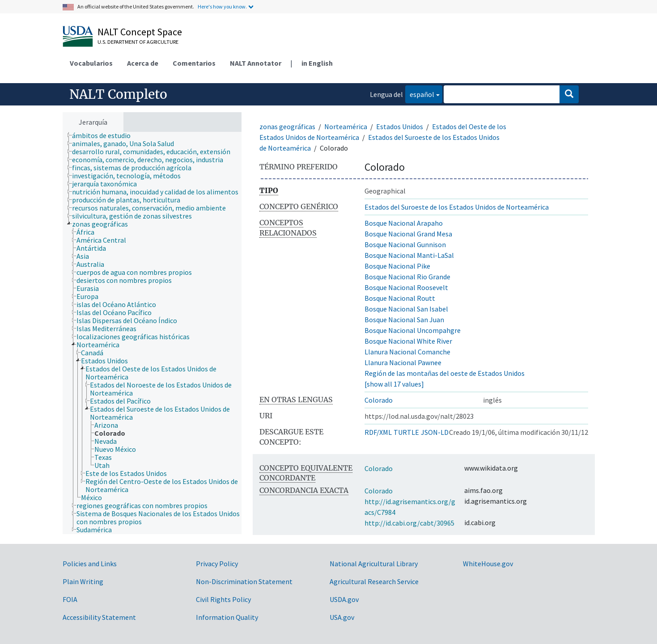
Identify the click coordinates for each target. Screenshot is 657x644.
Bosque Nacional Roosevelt (406, 287)
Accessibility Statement (99, 617)
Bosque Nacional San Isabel (406, 309)
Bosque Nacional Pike (397, 266)
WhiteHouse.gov (488, 564)
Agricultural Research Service (374, 581)
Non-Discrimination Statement (244, 581)
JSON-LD (435, 432)
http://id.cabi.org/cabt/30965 (409, 523)
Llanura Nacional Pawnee (403, 362)
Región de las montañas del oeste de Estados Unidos (445, 373)
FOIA (70, 599)
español (420, 94)
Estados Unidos (400, 126)
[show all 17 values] (394, 384)
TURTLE (406, 432)
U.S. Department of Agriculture (138, 42)
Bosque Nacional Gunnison (405, 244)
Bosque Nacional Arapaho (404, 223)
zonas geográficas (287, 126)
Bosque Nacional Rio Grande (407, 277)
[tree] (152, 333)
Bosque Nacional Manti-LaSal (409, 255)
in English (317, 63)
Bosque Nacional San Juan (404, 320)
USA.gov (342, 617)
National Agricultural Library (374, 564)
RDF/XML (378, 432)
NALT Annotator (256, 63)
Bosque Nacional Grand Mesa (408, 234)
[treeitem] (105, 135)
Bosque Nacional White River (408, 341)
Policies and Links (90, 564)
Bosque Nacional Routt (400, 298)
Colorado (379, 400)
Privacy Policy (217, 564)
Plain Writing (83, 581)
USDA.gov (344, 599)
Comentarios (194, 63)
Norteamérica (346, 126)
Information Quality (227, 617)
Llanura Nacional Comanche (407, 352)
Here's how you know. (222, 6)
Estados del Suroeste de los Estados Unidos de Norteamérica (457, 207)
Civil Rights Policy (223, 599)
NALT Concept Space (140, 32)
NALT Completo (118, 94)
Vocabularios (91, 63)
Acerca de (143, 63)
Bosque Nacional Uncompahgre (413, 330)
